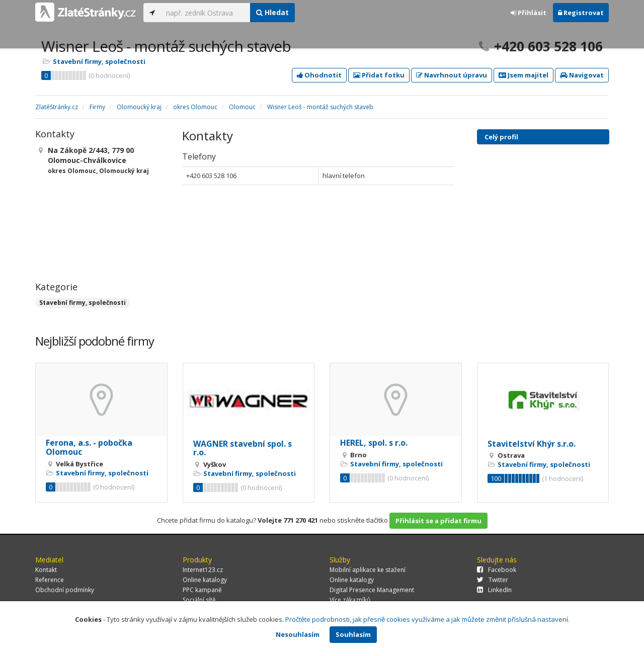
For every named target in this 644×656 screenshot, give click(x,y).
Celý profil (501, 137)
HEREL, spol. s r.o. (374, 443)
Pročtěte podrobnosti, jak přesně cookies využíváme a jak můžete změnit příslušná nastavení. (427, 619)
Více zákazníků (350, 600)
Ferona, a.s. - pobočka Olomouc (89, 447)
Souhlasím (353, 634)
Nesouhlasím (298, 634)
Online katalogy (205, 580)
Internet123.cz (203, 570)
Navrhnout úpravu (452, 75)
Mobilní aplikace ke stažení (368, 570)
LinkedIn (494, 590)
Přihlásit (529, 13)
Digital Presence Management (372, 590)
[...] (206, 13)
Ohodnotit (319, 75)
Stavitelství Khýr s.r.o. (532, 444)
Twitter (493, 580)
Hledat (272, 12)
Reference (50, 580)
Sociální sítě (199, 600)
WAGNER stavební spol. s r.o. (243, 448)
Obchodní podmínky (65, 590)
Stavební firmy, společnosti (99, 61)
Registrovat (581, 13)
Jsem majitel (524, 75)
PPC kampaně (202, 590)
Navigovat (582, 75)
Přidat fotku (379, 75)
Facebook (497, 570)
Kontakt (46, 570)
